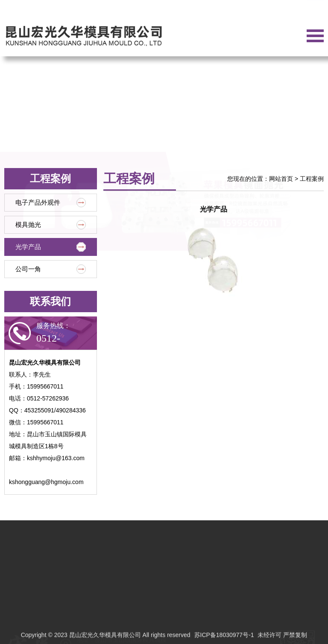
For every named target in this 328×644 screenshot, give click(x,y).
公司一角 (51, 269)
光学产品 (51, 247)
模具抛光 (51, 225)
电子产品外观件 (51, 203)
